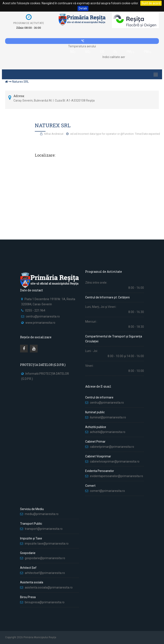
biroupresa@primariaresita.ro (45, 602)
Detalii (83, 8)
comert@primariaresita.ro (107, 491)
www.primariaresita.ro (40, 323)
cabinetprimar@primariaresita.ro (112, 447)
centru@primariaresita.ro (43, 316)
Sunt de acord (151, 3)
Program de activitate (29, 23)
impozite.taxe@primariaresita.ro (47, 544)
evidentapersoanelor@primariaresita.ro (116, 476)
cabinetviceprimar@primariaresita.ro (115, 461)
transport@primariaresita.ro (44, 529)
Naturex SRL (20, 82)
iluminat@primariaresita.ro (108, 417)
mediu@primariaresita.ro (42, 514)
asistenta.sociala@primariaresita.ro (49, 587)
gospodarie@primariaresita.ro (45, 558)
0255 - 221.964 (35, 310)
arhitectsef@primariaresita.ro (45, 573)
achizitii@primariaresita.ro (108, 432)
